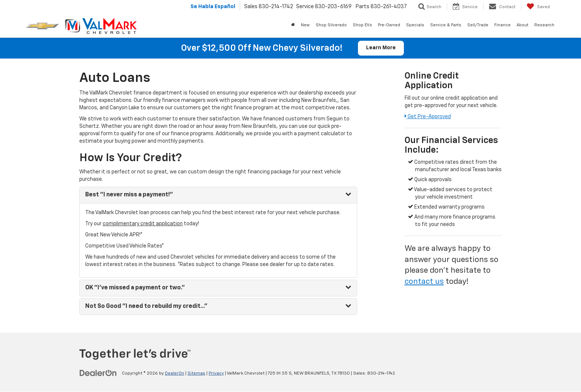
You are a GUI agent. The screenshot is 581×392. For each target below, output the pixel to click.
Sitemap (196, 373)
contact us (424, 282)
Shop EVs (362, 25)
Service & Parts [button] (446, 25)
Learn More (381, 48)
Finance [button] (502, 25)
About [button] (522, 25)
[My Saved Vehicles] (538, 7)
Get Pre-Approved (428, 117)
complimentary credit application (143, 224)
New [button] (305, 25)
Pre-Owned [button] (389, 25)
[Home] (293, 25)
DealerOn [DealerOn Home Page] (175, 373)
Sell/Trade (478, 25)
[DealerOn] (98, 373)
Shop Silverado (331, 25)
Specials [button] (415, 25)
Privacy (216, 373)
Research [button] (544, 25)
